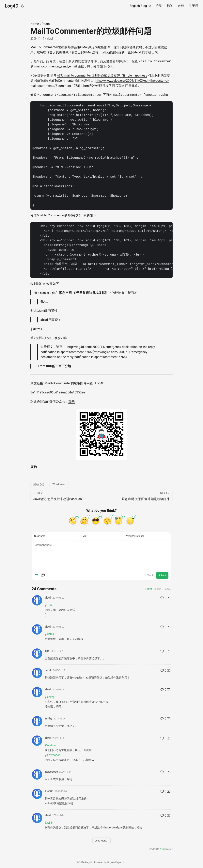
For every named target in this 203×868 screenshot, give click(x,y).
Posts (46, 24)
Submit (162, 575)
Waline (163, 849)
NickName (40, 536)
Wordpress (59, 484)
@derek (49, 634)
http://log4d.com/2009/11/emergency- (121, 352)
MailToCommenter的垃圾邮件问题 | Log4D (74, 383)
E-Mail (84, 536)
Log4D (12, 6)
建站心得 (39, 484)
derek (138, 52)
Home (35, 24)
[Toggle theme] (23, 6)
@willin (49, 822)
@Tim (48, 605)
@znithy (50, 696)
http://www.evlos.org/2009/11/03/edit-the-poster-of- (132, 80)
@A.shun (50, 745)
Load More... (102, 841)
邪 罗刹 (117, 86)
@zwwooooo (53, 755)
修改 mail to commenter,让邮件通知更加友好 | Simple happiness (102, 75)
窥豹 (71, 401)
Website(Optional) (135, 536)
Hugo (110, 862)
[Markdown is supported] (37, 575)
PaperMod (121, 862)
